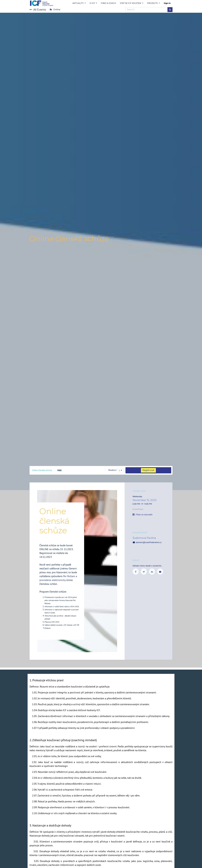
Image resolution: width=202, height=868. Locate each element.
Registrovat (148, 470)
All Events (38, 10)
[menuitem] (108, 3)
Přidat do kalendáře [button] (144, 515)
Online (55, 10)
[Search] (170, 10)
